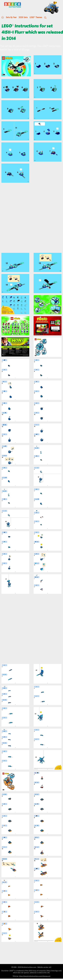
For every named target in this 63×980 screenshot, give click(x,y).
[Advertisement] (31, 219)
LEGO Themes (36, 17)
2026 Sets (23, 17)
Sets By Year (11, 17)
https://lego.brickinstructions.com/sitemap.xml (35, 976)
